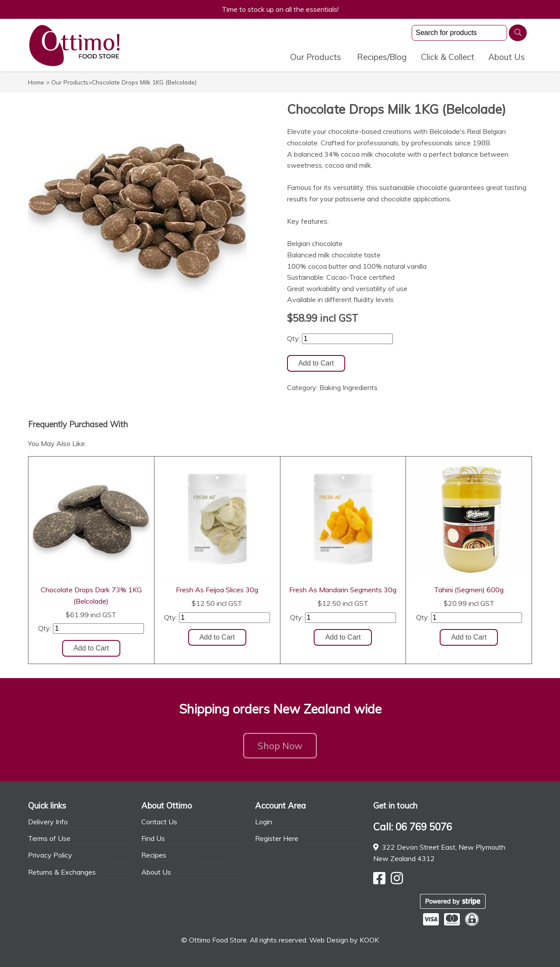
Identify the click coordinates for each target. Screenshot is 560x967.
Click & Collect (448, 57)
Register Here (277, 838)
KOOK (369, 940)
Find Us (153, 838)
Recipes (154, 855)
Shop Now (280, 748)
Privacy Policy (50, 855)
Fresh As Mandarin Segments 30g (343, 590)
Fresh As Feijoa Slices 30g (217, 590)
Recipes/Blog (382, 57)
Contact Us (159, 822)
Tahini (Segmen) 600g (469, 590)
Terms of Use (49, 838)
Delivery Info (48, 822)
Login (264, 822)
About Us (507, 57)
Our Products (316, 57)
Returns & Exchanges (62, 872)
